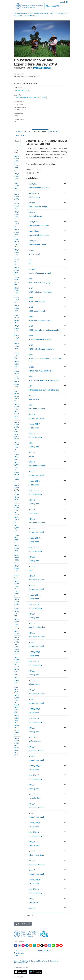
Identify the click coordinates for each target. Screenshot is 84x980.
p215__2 (32, 500)
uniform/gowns (35, 741)
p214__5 (32, 642)
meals (31, 570)
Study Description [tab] (23, 131)
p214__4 (32, 585)
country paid (34, 447)
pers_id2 (32, 908)
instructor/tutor (35, 798)
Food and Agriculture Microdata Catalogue (34, 13)
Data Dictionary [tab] (40, 132)
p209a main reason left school (41, 371)
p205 (31, 317)
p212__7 (32, 737)
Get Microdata (42, 68)
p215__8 (32, 842)
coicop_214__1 (34, 424)
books (31, 456)
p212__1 (32, 395)
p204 (31, 307)
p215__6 (32, 728)
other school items (36, 855)
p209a (31, 367)
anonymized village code (39, 235)
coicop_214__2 (35, 481)
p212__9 (32, 851)
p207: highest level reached (40, 339)
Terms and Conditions (39, 961)
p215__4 (32, 614)
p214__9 (32, 870)
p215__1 (32, 443)
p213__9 (32, 861)
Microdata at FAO (53, 6)
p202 (31, 288)
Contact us (24, 961)
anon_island (34, 222)
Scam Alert (54, 961)
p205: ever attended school (40, 320)
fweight (32, 203)
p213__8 (32, 804)
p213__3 (32, 519)
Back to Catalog (23, 924)
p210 (31, 377)
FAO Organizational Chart (19, 953)
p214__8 (32, 813)
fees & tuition (34, 399)
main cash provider (37, 409)
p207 (31, 336)
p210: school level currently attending (44, 380)
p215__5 (32, 671)
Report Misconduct (21, 962)
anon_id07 (33, 184)
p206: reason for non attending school (45, 330)
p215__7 (32, 785)
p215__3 (32, 557)
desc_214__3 (34, 547)
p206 (31, 326)
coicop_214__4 (35, 595)
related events (34, 684)
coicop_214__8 (35, 823)
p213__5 (32, 633)
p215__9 (32, 899)
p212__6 (32, 680)
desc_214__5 (34, 661)
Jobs (16, 961)
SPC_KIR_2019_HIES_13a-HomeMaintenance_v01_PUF (17, 391)
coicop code (34, 428)
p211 (30, 386)
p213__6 (32, 690)
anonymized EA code (37, 245)
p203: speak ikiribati (37, 301)
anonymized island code (39, 226)
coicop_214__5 (34, 652)
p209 (31, 355)
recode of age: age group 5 (40, 273)
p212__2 (32, 452)
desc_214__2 (34, 490)
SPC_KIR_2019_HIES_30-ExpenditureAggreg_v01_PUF (17, 725)
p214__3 (32, 528)
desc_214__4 (34, 604)
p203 (31, 298)
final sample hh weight (38, 207)
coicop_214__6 (35, 709)
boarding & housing (37, 627)
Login (61, 2)
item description (35, 437)
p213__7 (32, 747)
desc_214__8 (34, 832)
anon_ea (32, 241)
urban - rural (34, 254)
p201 (31, 279)
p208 (31, 345)
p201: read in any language (40, 283)
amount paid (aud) (36, 418)
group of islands (35, 216)
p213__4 (32, 576)
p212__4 (32, 566)
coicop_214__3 (34, 538)
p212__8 (32, 794)
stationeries (33, 513)
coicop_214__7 (35, 766)
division (32, 212)
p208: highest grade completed (41, 349)
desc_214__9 (34, 889)
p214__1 (32, 415)
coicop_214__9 (35, 880)
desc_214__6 (34, 718)
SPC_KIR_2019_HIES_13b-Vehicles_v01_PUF (17, 411)
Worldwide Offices (44, 951)
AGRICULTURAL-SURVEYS (58, 13)
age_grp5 (32, 269)
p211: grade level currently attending (44, 390)
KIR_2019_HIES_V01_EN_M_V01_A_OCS (26, 16)
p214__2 (32, 471)
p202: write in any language (40, 292)
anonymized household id (39, 188)
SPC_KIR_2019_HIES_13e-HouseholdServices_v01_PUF (17, 472)
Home (16, 13)
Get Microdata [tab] (22, 135)
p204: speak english (37, 311)
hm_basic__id (34, 193)
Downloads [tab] (55, 131)
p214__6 (32, 699)
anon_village (34, 231)
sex (30, 260)
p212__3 (32, 509)
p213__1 (32, 405)
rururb (31, 250)
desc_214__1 (33, 433)
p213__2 (32, 462)
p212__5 (32, 623)
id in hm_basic (34, 197)
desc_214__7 (34, 775)
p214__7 (32, 756)
